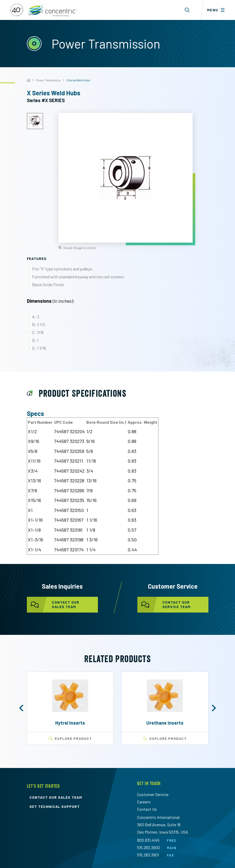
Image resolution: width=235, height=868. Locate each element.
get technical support (55, 807)
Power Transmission (48, 80)
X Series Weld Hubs (78, 80)
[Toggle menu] (218, 10)
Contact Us (147, 809)
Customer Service (153, 794)
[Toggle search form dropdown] (187, 10)
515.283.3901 (148, 855)
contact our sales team (53, 605)
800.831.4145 (148, 840)
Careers (144, 802)
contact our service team (164, 605)
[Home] (29, 80)
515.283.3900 (149, 847)
